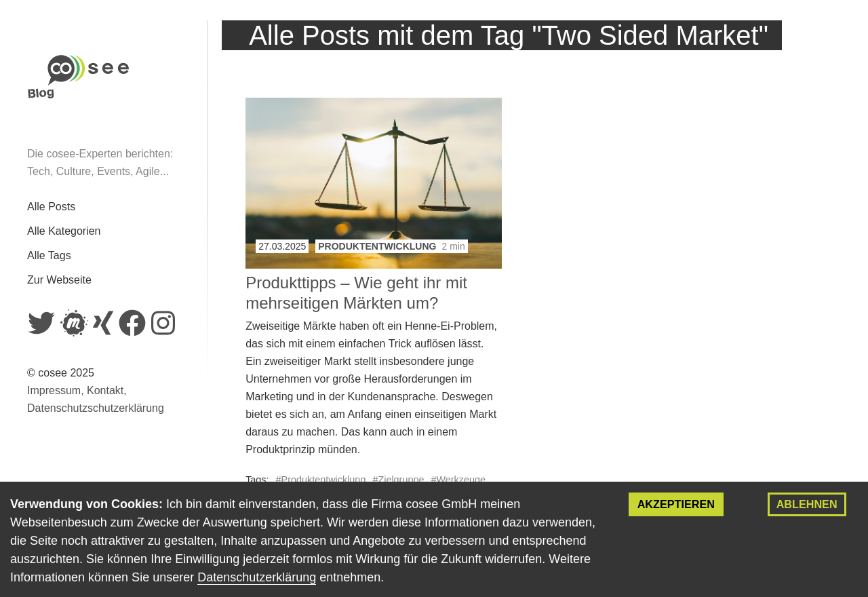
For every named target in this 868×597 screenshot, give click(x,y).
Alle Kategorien (64, 231)
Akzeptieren (676, 504)
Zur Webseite (59, 280)
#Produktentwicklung (321, 480)
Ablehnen (807, 504)
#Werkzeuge (458, 480)
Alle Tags (49, 255)
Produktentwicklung (377, 246)
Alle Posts (51, 207)
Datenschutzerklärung (257, 577)
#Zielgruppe (398, 480)
